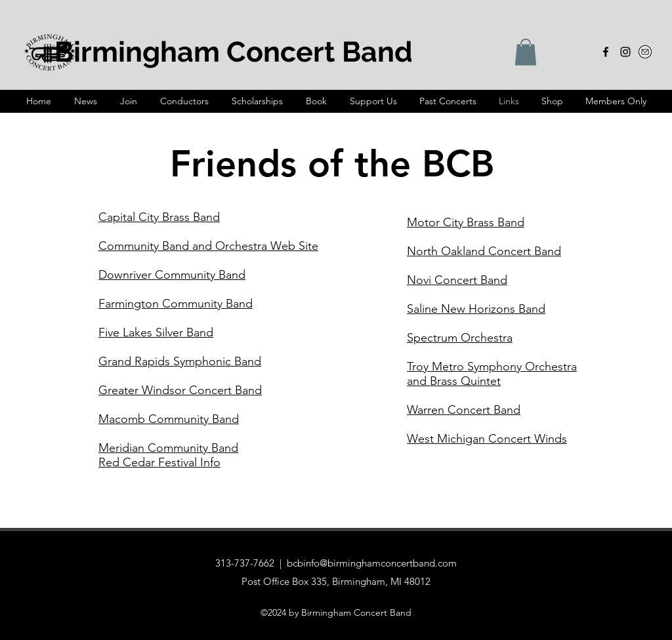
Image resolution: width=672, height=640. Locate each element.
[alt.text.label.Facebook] (606, 52)
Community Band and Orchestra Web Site (208, 246)
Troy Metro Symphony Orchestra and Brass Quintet (492, 374)
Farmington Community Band (176, 304)
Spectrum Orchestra (460, 338)
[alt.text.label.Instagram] (625, 52)
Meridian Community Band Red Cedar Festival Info (168, 455)
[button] (526, 52)
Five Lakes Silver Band (156, 332)
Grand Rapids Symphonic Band (180, 361)
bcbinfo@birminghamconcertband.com (372, 563)
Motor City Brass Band (466, 222)
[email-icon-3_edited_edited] (645, 52)
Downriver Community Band (172, 275)
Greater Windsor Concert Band (180, 390)
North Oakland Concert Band (484, 251)
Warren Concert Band (464, 410)
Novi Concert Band (457, 280)
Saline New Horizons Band (476, 309)
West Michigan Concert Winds (487, 439)
